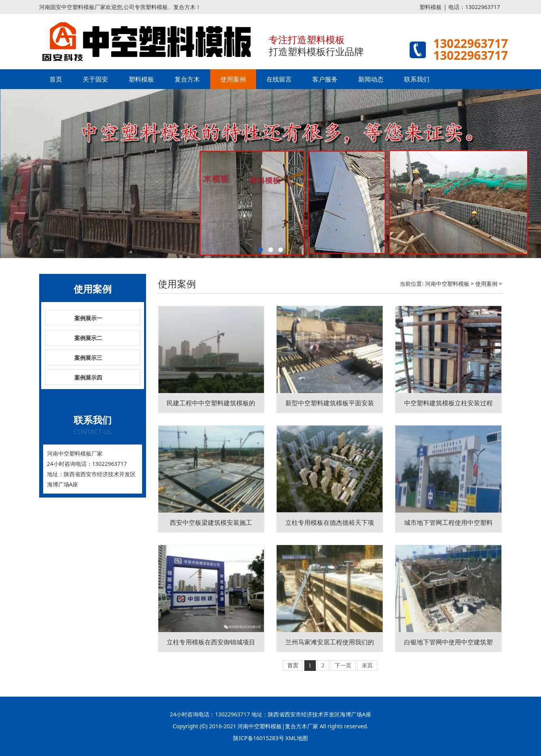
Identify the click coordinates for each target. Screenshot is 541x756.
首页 (56, 79)
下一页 (343, 666)
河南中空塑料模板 (447, 284)
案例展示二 (88, 338)
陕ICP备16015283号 (258, 738)
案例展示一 (88, 318)
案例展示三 (88, 358)
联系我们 (417, 79)
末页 (367, 666)
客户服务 (325, 79)
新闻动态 (371, 79)
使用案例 (233, 79)
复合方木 (187, 79)
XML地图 (296, 738)
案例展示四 (88, 377)
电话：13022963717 (474, 7)
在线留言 (279, 79)
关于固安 (95, 79)
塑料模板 (431, 7)
